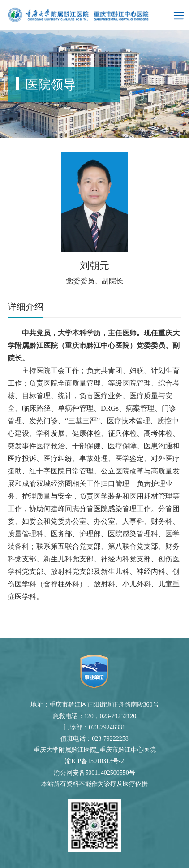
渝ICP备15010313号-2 (94, 761)
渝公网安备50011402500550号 (94, 773)
